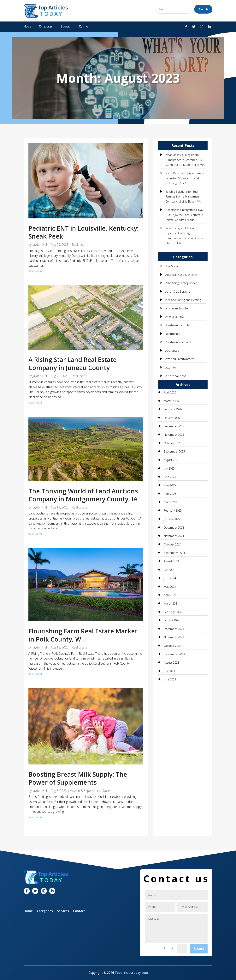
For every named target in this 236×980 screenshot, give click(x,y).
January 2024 (172, 620)
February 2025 (173, 511)
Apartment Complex (178, 325)
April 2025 (170, 494)
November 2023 (174, 637)
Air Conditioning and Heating (183, 300)
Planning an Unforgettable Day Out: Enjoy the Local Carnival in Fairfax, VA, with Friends (184, 215)
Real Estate (80, 376)
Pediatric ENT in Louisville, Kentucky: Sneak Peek (84, 232)
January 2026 (172, 418)
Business (78, 245)
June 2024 (170, 578)
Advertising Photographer (181, 283)
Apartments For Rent (178, 342)
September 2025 (174, 451)
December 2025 (174, 426)
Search (203, 9)
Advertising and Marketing (181, 275)
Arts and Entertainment (180, 359)
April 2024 (170, 595)
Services (66, 27)
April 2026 (170, 392)
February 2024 (173, 612)
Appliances (172, 351)
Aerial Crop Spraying (178, 292)
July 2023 (169, 671)
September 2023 (174, 654)
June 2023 (170, 679)
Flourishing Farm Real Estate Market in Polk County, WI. (83, 635)
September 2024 (174, 553)
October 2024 (173, 544)
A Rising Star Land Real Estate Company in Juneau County (73, 364)
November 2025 (174, 435)
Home (27, 27)
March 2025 (171, 502)
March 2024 (171, 603)
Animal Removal (175, 317)
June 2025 (170, 477)
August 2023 (171, 663)
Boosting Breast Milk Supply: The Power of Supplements (78, 778)
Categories (46, 27)
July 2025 (169, 469)
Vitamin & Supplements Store (90, 791)
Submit (199, 948)
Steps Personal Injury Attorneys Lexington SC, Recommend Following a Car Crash (185, 178)
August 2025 (171, 460)
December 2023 (174, 629)
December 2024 (174, 528)
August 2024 (171, 561)
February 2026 (173, 409)
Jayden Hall (40, 245)
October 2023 (173, 646)
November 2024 (174, 536)
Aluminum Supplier (177, 308)
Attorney (171, 367)
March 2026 (171, 401)
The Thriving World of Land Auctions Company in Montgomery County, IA (83, 495)
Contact (84, 27)
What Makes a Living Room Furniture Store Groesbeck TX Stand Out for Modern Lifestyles (185, 160)
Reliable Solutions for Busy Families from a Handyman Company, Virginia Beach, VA (183, 197)
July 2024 (169, 570)
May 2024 (170, 587)
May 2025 (170, 485)
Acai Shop (172, 266)
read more (35, 271)
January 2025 (172, 519)
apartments (173, 334)
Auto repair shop (176, 376)
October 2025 (173, 443)
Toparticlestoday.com (131, 973)
